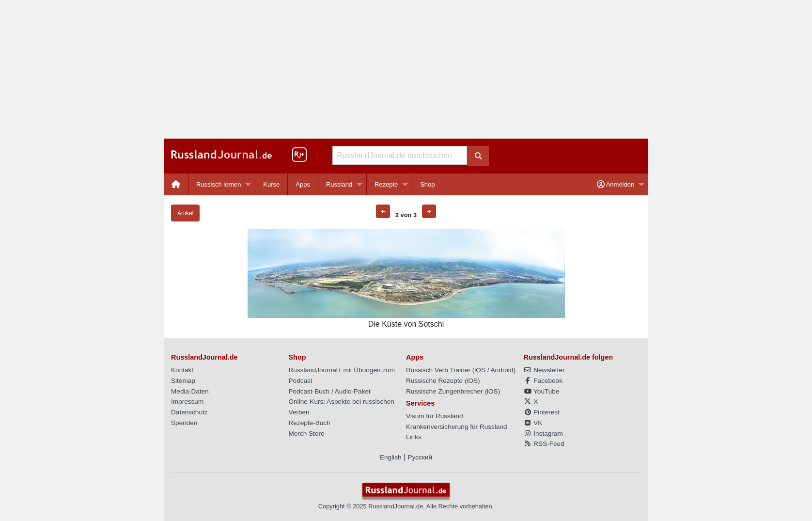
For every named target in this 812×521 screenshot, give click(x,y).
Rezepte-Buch (310, 423)
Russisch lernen (219, 184)
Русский (420, 457)
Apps (303, 184)
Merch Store (307, 434)
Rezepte (386, 184)
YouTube (542, 391)
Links (414, 437)
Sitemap (183, 381)
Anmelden (616, 184)
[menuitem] (176, 184)
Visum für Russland (435, 416)
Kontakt (182, 370)
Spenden (184, 423)
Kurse (271, 184)
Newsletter (544, 370)
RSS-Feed (544, 444)
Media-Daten (190, 391)
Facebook (543, 381)
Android (502, 370)
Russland (339, 184)
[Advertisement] (406, 69)
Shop (427, 184)
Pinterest (542, 412)
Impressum (187, 402)
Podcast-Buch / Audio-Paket (330, 391)
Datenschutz (189, 412)
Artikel (185, 213)
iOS (480, 370)
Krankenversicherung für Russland (457, 427)
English (391, 457)
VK (533, 423)
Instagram (543, 434)
